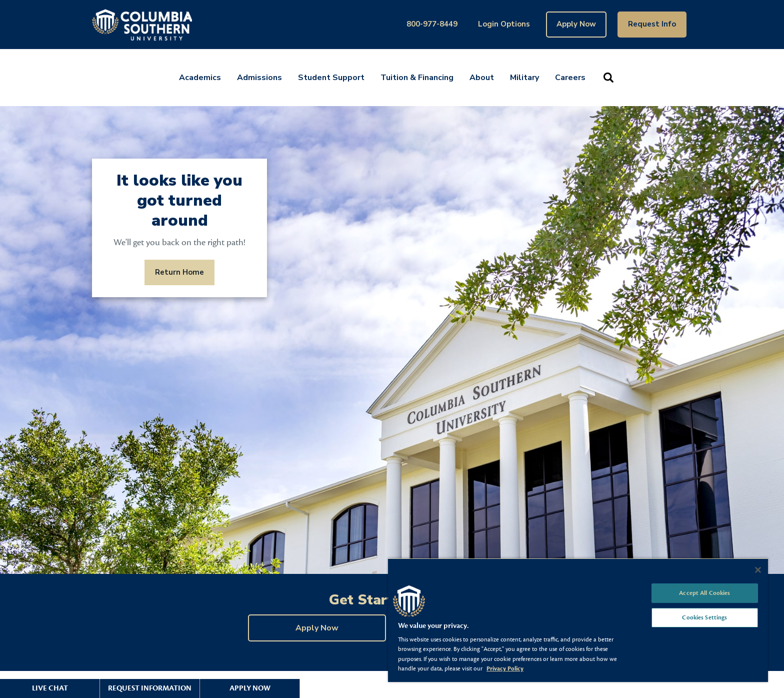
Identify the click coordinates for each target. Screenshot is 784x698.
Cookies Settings (704, 617)
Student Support (331, 78)
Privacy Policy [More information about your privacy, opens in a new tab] (505, 668)
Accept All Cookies (704, 593)
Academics (200, 78)
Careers (570, 78)
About (482, 78)
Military (524, 78)
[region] (578, 620)
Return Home (179, 272)
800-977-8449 (432, 24)
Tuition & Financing (417, 78)
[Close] (758, 570)
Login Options (504, 24)
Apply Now (576, 24)
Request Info (652, 24)
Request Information (150, 688)
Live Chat (50, 688)
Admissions (259, 78)
